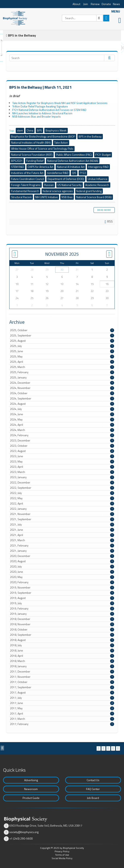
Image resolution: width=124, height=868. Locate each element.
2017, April (62, 714)
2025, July (62, 346)
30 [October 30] (62, 270)
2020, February (62, 582)
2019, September (62, 593)
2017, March (62, 719)
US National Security (70, 185)
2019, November (62, 587)
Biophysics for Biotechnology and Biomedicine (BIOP (43, 136)
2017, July (62, 698)
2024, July (62, 409)
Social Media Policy (62, 858)
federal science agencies (58, 191)
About (77, 4)
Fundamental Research (25, 191)
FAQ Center (93, 789)
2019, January (62, 614)
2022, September (62, 488)
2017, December (62, 671)
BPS (39, 130)
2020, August (62, 561)
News (116, 4)
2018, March (62, 661)
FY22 (83, 173)
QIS (74, 173)
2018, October (62, 629)
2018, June (62, 650)
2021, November (62, 514)
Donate (106, 4)
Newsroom (31, 789)
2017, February (62, 724)
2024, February (62, 435)
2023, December (62, 440)
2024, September (62, 398)
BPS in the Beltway (90, 136)
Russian (49, 185)
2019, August (62, 598)
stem (20, 130)
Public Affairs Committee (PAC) (74, 155)
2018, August (62, 640)
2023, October (62, 446)
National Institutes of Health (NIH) (31, 142)
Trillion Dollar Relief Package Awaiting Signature (40, 106)
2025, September (62, 335)
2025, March (62, 367)
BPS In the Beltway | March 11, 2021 (40, 87)
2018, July (62, 645)
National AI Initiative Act (71, 167)
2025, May (62, 356)
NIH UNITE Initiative (47, 197)
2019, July (62, 603)
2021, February (62, 545)
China (30, 130)
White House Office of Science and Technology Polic (42, 149)
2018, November (62, 624)
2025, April (62, 362)
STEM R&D (18, 167)
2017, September (62, 687)
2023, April (62, 467)
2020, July (62, 566)
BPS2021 (17, 161)
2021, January (62, 551)
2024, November (62, 388)
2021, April (62, 535)
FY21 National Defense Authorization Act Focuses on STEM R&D (49, 110)
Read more (104, 210)
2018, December (62, 619)
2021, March (62, 540)
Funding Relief (35, 161)
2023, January (62, 477)
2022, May (62, 498)
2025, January (62, 377)
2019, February (62, 608)
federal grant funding (89, 191)
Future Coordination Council (28, 179)
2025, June (62, 351)
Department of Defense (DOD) (66, 179)
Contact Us (93, 780)
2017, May (62, 708)
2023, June (62, 456)
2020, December (62, 556)
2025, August (62, 341)
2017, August (62, 693)
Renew (95, 4)
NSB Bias (67, 197)
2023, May (62, 461)
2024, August (62, 404)
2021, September (62, 519)
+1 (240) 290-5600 (21, 838)
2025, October (62, 330)
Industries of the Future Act (27, 173)
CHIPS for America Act (40, 167)
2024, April (62, 425)
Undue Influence (98, 179)
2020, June (62, 572)
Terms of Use (62, 855)
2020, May (62, 577)
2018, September (62, 635)
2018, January (62, 666)
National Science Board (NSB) (94, 197)
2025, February (62, 372)
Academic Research (97, 185)
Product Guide (31, 798)
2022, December (62, 482)
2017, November (62, 677)
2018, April (62, 656)
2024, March (62, 430)
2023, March (62, 472)
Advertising (31, 780)
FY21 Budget (103, 155)
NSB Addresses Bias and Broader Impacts (36, 117)
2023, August (62, 451)
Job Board (93, 798)
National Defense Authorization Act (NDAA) (73, 161)
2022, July (62, 493)
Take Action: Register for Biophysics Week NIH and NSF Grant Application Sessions (60, 103)
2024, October (62, 393)
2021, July (62, 524)
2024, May (62, 419)
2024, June (62, 414)
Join (86, 4)
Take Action (61, 142)
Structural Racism (21, 197)
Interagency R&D (98, 167)
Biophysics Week (56, 130)
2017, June (62, 703)
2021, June (62, 530)
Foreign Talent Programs (26, 185)
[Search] (82, 18)
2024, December (62, 383)
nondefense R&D (58, 173)
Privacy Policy (62, 851)
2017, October (62, 682)
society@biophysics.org (24, 832)
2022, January (62, 509)
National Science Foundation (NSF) (32, 155)
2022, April (62, 503)
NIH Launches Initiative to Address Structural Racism (42, 113)
